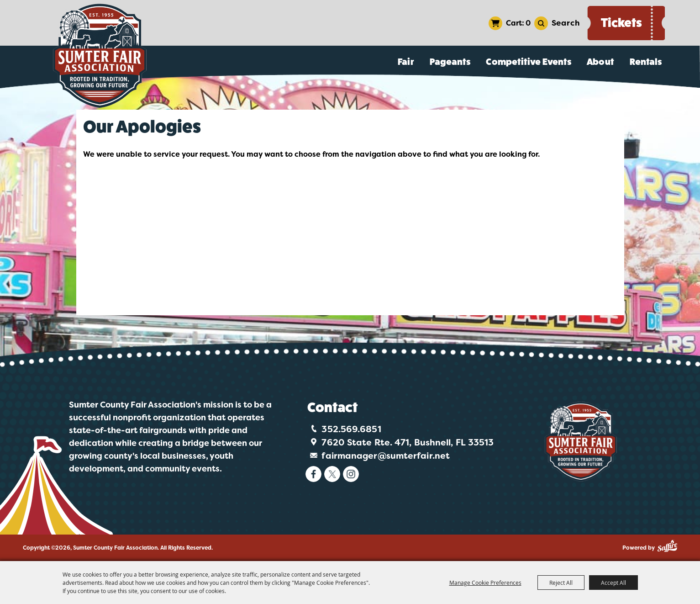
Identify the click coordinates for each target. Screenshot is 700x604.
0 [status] (528, 23)
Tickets (621, 23)
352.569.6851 (351, 429)
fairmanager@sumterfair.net (386, 456)
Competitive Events (529, 62)
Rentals (646, 62)
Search (566, 23)
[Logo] (581, 442)
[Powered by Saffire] (667, 546)
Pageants (450, 62)
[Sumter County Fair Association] (100, 56)
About (600, 62)
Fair (406, 62)
